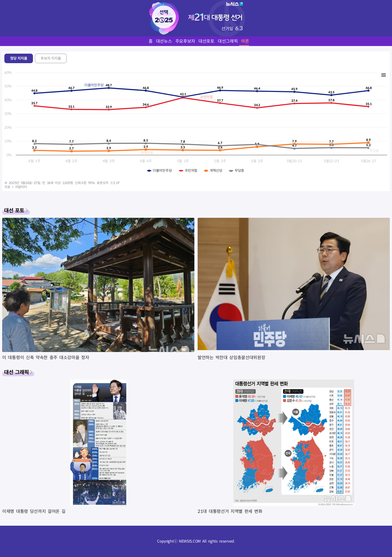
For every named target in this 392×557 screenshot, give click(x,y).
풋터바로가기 (0, 0)
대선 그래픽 (16, 372)
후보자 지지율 (51, 58)
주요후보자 (185, 41)
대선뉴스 (164, 41)
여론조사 (249, 41)
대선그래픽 (228, 41)
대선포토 (206, 41)
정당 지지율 (19, 58)
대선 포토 (14, 211)
